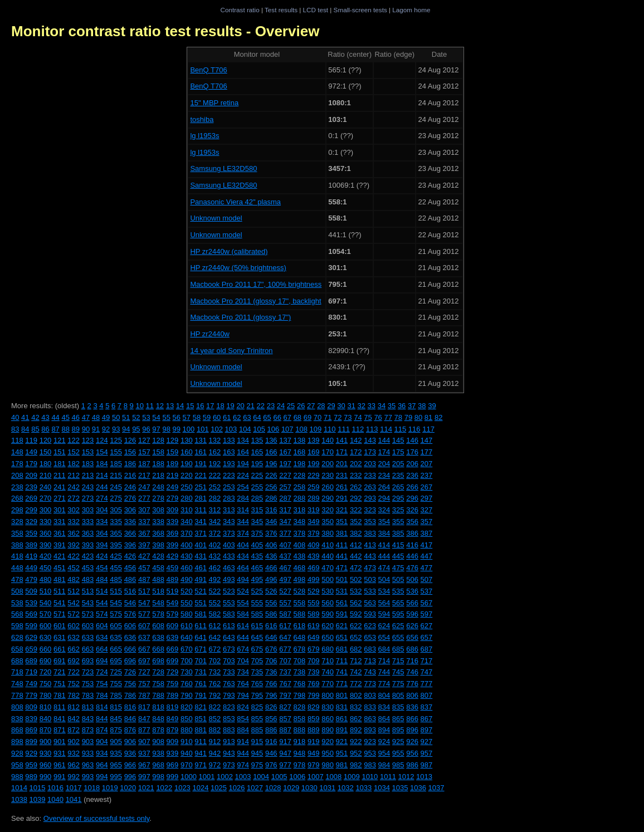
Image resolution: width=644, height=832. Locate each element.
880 (187, 730)
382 (356, 533)
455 (116, 568)
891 (342, 730)
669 (173, 649)
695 (116, 661)
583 (229, 614)
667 (144, 649)
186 (130, 464)
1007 (316, 777)
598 (17, 626)
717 (427, 661)
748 (17, 684)
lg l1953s (204, 136)
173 (370, 452)
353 (370, 522)
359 (31, 533)
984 (384, 765)
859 (314, 719)
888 (300, 730)
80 (418, 417)
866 (412, 719)
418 (17, 556)
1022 (164, 788)
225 (257, 475)
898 (17, 742)
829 (314, 707)
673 (229, 649)
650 (328, 637)
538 (17, 603)
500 (328, 579)
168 (300, 452)
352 (356, 522)
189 (173, 464)
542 (74, 603)
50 (116, 417)
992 (74, 777)
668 (158, 649)
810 (46, 707)
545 (116, 603)
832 (356, 707)
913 (229, 742)
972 (215, 765)
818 (158, 707)
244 (102, 487)
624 (384, 626)
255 (257, 487)
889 (314, 730)
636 (130, 637)
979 (314, 765)
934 (102, 753)
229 (314, 475)
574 (102, 614)
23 (271, 406)
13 (170, 406)
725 (116, 672)
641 (201, 637)
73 (348, 417)
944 (243, 753)
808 (17, 707)
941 (201, 753)
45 (65, 417)
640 (187, 637)
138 (300, 440)
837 (427, 707)
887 (285, 730)
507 (427, 579)
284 (243, 498)
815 (116, 707)
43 (45, 417)
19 (230, 406)
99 (177, 429)
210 (46, 475)
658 (17, 649)
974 (243, 765)
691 (60, 661)
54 (156, 417)
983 (370, 765)
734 (243, 672)
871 (60, 730)
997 (144, 777)
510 (46, 591)
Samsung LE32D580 (223, 168)
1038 (19, 799)
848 (158, 719)
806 (412, 695)
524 (243, 591)
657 (427, 637)
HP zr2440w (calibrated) (229, 251)
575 (116, 614)
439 (314, 556)
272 (74, 498)
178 (17, 464)
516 (130, 591)
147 (427, 440)
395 (116, 545)
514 (102, 591)
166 (271, 452)
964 (102, 765)
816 (130, 707)
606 (130, 626)
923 (370, 742)
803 (370, 695)
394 (102, 545)
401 (201, 545)
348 (300, 522)
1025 (219, 788)
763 (229, 684)
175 (398, 452)
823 (229, 707)
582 (215, 614)
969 (173, 765)
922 (356, 742)
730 (187, 672)
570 (46, 614)
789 (173, 695)
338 (158, 522)
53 (146, 417)
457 (144, 568)
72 (338, 417)
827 (285, 707)
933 (88, 753)
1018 (92, 788)
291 (342, 498)
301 (60, 510)
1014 (19, 788)
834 (384, 707)
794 (243, 695)
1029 (291, 788)
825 (257, 707)
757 (144, 684)
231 (342, 475)
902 (74, 742)
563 (370, 603)
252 (215, 487)
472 (356, 568)
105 (259, 429)
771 (342, 684)
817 (144, 707)
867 (427, 719)
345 (257, 522)
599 (31, 626)
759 (173, 684)
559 (314, 603)
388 (17, 545)
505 (398, 579)
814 (102, 707)
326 (412, 510)
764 (243, 684)
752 (74, 684)
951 (342, 753)
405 (257, 545)
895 (398, 730)
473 (370, 568)
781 (60, 695)
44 (55, 417)
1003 (243, 777)
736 (271, 672)
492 (215, 579)
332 (74, 522)
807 (427, 695)
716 (412, 661)
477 (427, 568)
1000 (189, 777)
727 (144, 672)
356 (412, 522)
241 (60, 487)
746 (412, 672)
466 (271, 568)
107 (287, 429)
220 (187, 475)
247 (144, 487)
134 (243, 440)
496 (271, 579)
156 (130, 452)
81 (428, 417)
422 (74, 556)
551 (201, 603)
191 (201, 464)
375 (257, 533)
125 (116, 440)
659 (31, 649)
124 (102, 440)
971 (201, 765)
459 (173, 568)
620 (328, 626)
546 (130, 603)
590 (328, 614)
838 (17, 719)
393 (88, 545)
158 (158, 452)
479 (31, 579)
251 (201, 487)
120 (46, 440)
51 (126, 417)
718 (17, 672)
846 (130, 719)
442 (356, 556)
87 (55, 429)
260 (328, 487)
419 (31, 556)
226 (271, 475)
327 (427, 510)
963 (88, 765)
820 (187, 707)
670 (187, 649)
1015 (38, 788)
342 (215, 522)
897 (427, 730)
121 (60, 440)
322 (356, 510)
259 (314, 487)
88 (65, 429)
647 (285, 637)
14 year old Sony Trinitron (231, 351)
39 (432, 406)
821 (201, 707)
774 (384, 684)
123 (88, 440)
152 (74, 452)
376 (271, 533)
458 (158, 568)
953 (370, 753)
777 (427, 684)
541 (60, 603)
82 (438, 417)
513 (88, 591)
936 (130, 753)
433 (229, 556)
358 (17, 533)
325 (398, 510)
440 (328, 556)
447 (427, 556)
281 (201, 498)
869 (31, 730)
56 (177, 417)
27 (311, 406)
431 (201, 556)
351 (342, 522)
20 (240, 406)
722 (74, 672)
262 (356, 487)
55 (166, 417)
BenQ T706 (208, 70)
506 (412, 579)
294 (384, 498)
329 (31, 522)
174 (384, 452)
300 (46, 510)
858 (300, 719)
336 (130, 522)
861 (342, 719)
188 (158, 464)
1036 (418, 788)
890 (328, 730)
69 (308, 417)
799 (314, 695)
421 (60, 556)
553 (229, 603)
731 (201, 672)
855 (257, 719)
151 (60, 452)
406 (271, 545)
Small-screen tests (360, 10)
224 (243, 475)
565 (398, 603)
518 (158, 591)
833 (370, 707)
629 (31, 637)
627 (427, 626)
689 (31, 661)
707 (285, 661)
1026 (237, 788)
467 (285, 568)
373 (229, 533)
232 (356, 475)
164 (243, 452)
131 (201, 440)
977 (285, 765)
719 (31, 672)
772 (356, 684)
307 (144, 510)
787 (144, 695)
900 (46, 742)
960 (46, 765)
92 (106, 429)
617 (285, 626)
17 (210, 406)
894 (384, 730)
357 (427, 522)
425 (116, 556)
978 (300, 765)
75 (368, 417)
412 (356, 545)
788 (158, 695)
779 (31, 695)
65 (267, 417)
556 (271, 603)
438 (300, 556)
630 (46, 637)
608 (158, 626)
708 (300, 661)
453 (88, 568)
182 (74, 464)
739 (314, 672)
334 (102, 522)
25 (291, 406)
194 (243, 464)
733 (229, 672)
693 (88, 661)
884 (243, 730)
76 (378, 417)
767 (285, 684)
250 (187, 487)
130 (187, 440)
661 (60, 649)
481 (60, 579)
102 (217, 429)
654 (384, 637)
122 (74, 440)
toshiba (202, 119)
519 (173, 591)
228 (300, 475)
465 (257, 568)
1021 (146, 788)
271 (60, 498)
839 (31, 719)
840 (46, 719)
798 (300, 695)
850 (187, 719)
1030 (309, 788)
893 (370, 730)
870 (46, 730)
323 (370, 510)
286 (271, 498)
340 (187, 522)
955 (398, 753)
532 (356, 591)
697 (144, 661)
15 (190, 406)
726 (130, 672)
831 (342, 707)
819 (173, 707)
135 (257, 440)
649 (314, 637)
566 (412, 603)
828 (300, 707)
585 (257, 614)
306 (130, 510)
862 (356, 719)
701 (201, 661)
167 (285, 452)
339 (173, 522)
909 (173, 742)
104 (245, 429)
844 (102, 719)
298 (17, 510)
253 (229, 487)
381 (342, 533)
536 (412, 591)
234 (384, 475)
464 (243, 568)
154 (102, 452)
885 (257, 730)
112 (358, 429)
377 (285, 533)
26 (301, 406)
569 (31, 614)
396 (130, 545)
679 (314, 649)
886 (271, 730)
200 (328, 464)
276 (130, 498)
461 (201, 568)
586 (271, 614)
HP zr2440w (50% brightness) (238, 268)
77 (388, 417)
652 (356, 637)
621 (342, 626)
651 (342, 637)
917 (285, 742)
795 (257, 695)
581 (201, 614)
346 (271, 522)
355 (398, 522)
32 (362, 406)
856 (271, 719)
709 (314, 661)
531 (342, 591)
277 (144, 498)
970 (187, 765)
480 (46, 579)
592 (356, 614)
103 (231, 429)
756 (130, 684)
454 (102, 568)
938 (158, 753)
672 (215, 649)
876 (130, 730)
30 (341, 406)
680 (328, 649)
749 (31, 684)
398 (158, 545)
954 (384, 753)
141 (342, 440)
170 (328, 452)
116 (414, 429)
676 (271, 649)
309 (173, 510)
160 (187, 452)
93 (116, 429)
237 (427, 475)
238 (17, 487)
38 (422, 406)
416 (412, 545)
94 (126, 429)
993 (88, 777)
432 (215, 556)
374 (243, 533)
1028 (273, 788)
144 (384, 440)
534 (384, 591)
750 (46, 684)
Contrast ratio (240, 10)
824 (243, 707)
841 (60, 719)
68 (297, 417)
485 (116, 579)
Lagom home (411, 10)
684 (384, 649)
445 (398, 556)
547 (144, 603)
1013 (424, 777)
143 (370, 440)
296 (412, 498)
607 (144, 626)
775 (398, 684)
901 (60, 742)
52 (136, 417)
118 (17, 440)
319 (314, 510)
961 (60, 765)
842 (74, 719)
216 (130, 475)
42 (35, 417)
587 (285, 614)
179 (31, 464)
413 (370, 545)
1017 (74, 788)
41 (25, 417)
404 (243, 545)
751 (60, 684)
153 (88, 452)
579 (173, 614)
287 (285, 498)
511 (60, 591)
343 (229, 522)
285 (257, 498)
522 (215, 591)
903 (88, 742)
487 (144, 579)
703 (229, 661)
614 (243, 626)
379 (314, 533)
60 (217, 417)
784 (102, 695)
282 (215, 498)
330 (46, 522)
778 (17, 695)
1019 (110, 788)
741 (342, 672)
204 (384, 464)
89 (76, 429)
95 (136, 429)
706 (271, 661)
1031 (327, 788)
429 (173, 556)
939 (173, 753)
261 (342, 487)
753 (88, 684)
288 (300, 498)
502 (356, 579)
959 (31, 765)
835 (398, 707)
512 (74, 591)
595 (398, 614)
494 (243, 579)
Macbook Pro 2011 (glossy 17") (240, 317)
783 (88, 695)
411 (342, 545)
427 (144, 556)
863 (370, 719)
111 (344, 429)
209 (31, 475)
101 (203, 429)
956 (412, 753)
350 (328, 522)
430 (187, 556)
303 (88, 510)
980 (328, 765)
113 (372, 429)
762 (215, 684)
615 (257, 626)
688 (17, 661)
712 (356, 661)
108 (301, 429)
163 (229, 452)
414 (384, 545)
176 (412, 452)
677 (285, 649)
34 (382, 406)
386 (412, 533)
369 (173, 533)
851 (201, 719)
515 (116, 591)
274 (102, 498)
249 (173, 487)
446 (412, 556)
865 (398, 719)
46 (76, 417)
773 (370, 684)
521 (201, 591)
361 (60, 533)
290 (328, 498)
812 (74, 707)
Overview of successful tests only (97, 818)
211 (60, 475)
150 (46, 452)
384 (384, 533)
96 (146, 429)
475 (398, 568)
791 (201, 695)
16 (200, 406)
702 (215, 661)
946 (271, 753)
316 (271, 510)
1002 (225, 777)
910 (187, 742)
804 (384, 695)
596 (412, 614)
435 (257, 556)
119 (31, 440)
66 (277, 417)
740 (328, 672)
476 (412, 568)
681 (342, 649)
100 (189, 429)
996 (130, 777)
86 (45, 429)
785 (116, 695)
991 (60, 777)
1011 (388, 777)
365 (116, 533)
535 (398, 591)
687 (427, 649)
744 (384, 672)
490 (187, 579)
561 (342, 603)
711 (342, 661)
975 (257, 765)
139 (314, 440)
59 (207, 417)
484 (102, 579)
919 (314, 742)
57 (187, 417)
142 (356, 440)
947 (285, 753)
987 (427, 765)
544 (102, 603)
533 (370, 591)
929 (31, 753)
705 (257, 661)
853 (229, 719)
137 (285, 440)
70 (318, 417)
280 (187, 498)
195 (257, 464)
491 (201, 579)
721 (60, 672)
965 (116, 765)
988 (17, 777)
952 (356, 753)
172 (356, 452)
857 (285, 719)
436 (271, 556)
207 (427, 464)
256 (271, 487)
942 (215, 753)
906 (130, 742)
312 (215, 510)
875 (116, 730)
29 (331, 406)
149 (31, 452)
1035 (400, 788)
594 (384, 614)
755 (116, 684)
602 (74, 626)
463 (229, 568)
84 (25, 429)
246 (130, 487)
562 (356, 603)
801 (342, 695)
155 (116, 452)
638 (158, 637)
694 (102, 661)
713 (370, 661)
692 (74, 661)
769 (314, 684)
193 (229, 464)
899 (31, 742)
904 (102, 742)
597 (427, 614)
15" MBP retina (214, 103)
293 (370, 498)
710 (328, 661)
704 (243, 661)
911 (201, 742)
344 (243, 522)
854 (243, 719)
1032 (346, 788)
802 (356, 695)
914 (243, 742)
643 (229, 637)
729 (173, 672)
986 (412, 765)
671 (201, 649)
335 (116, 522)
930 (46, 753)
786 (130, 695)
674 (243, 649)
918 (300, 742)
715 (398, 661)
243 (88, 487)
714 (384, 661)
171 (342, 452)
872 (74, 730)
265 (398, 487)
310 (187, 510)
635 (116, 637)
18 (220, 406)
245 (116, 487)
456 (130, 568)
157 (144, 452)
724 (102, 672)
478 (17, 579)
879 (173, 730)
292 (356, 498)
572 (74, 614)
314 (243, 510)
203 (370, 464)
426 (130, 556)
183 (88, 464)
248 (158, 487)
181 (60, 464)
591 (342, 614)
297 (427, 498)
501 (342, 579)
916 (271, 742)
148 (17, 452)
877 (144, 730)
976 (271, 765)
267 (427, 487)
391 (60, 545)
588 (300, 614)
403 (229, 545)
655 (398, 637)
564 (384, 603)
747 (427, 672)
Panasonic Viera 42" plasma (235, 202)
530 (328, 591)
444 (384, 556)
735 (257, 672)
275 (116, 498)
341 (201, 522)
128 (158, 440)
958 (17, 765)
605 (116, 626)
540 (46, 603)
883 (229, 730)
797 (285, 695)
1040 (55, 799)
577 (144, 614)
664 (102, 649)
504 (384, 579)
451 (60, 568)
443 (370, 556)
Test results (281, 10)
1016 (55, 788)
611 (201, 626)
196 (271, 464)
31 (351, 406)
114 (386, 429)
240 (46, 487)
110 (330, 429)
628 (17, 637)
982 (356, 765)
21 (250, 406)
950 (328, 753)
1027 (255, 788)
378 (300, 533)
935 (116, 753)
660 (46, 649)
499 (314, 579)
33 (372, 406)
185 (116, 464)
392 (74, 545)
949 (314, 753)
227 (285, 475)
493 (229, 579)
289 (314, 498)
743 (370, 672)
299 (31, 510)
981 (342, 765)
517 (144, 591)
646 (271, 637)
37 (412, 406)
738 (300, 672)
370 (187, 533)
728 (158, 672)
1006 (297, 777)
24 (281, 406)
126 (130, 440)
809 (31, 707)
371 (201, 533)
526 (271, 591)
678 (300, 649)
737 (285, 672)
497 (285, 579)
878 (158, 730)
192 (215, 464)
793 (229, 695)
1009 (352, 777)
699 (173, 661)
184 (102, 464)
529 (314, 591)
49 (106, 417)
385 (398, 533)
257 (285, 487)
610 (187, 626)
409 (314, 545)
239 (31, 487)
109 (316, 429)
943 (229, 753)
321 (342, 510)
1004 (261, 777)
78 (398, 417)
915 (257, 742)
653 (370, 637)
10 (139, 406)
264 (384, 487)
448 (17, 568)
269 (31, 498)
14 (180, 406)
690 (46, 661)
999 (173, 777)
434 (243, 556)
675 (257, 649)
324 (384, 510)
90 (86, 429)
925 (398, 742)
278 (158, 498)
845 (116, 719)
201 (342, 464)
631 (60, 637)
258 (300, 487)
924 (384, 742)
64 (257, 417)
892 (356, 730)
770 (328, 684)
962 (74, 765)
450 (46, 568)
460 (187, 568)
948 (300, 753)
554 (243, 603)
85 (35, 429)
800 (328, 695)
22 (261, 406)
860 (328, 719)
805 (398, 695)
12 (160, 406)
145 (398, 440)
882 (215, 730)
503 (370, 579)
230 (328, 475)
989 (31, 777)
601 (60, 626)
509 (31, 591)
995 (116, 777)
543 (88, 603)
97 (156, 429)
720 (46, 672)
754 (102, 684)
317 (285, 510)
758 (158, 684)
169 (314, 452)
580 (187, 614)
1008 (333, 777)
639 (173, 637)
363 (88, 533)
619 (314, 626)
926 (412, 742)
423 (88, 556)
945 (257, 753)
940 (187, 753)
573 (88, 614)
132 (215, 440)
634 (102, 637)
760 (187, 684)
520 (187, 591)
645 (257, 637)
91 (96, 429)
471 (342, 568)
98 (166, 429)
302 (74, 510)
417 (427, 545)
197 (285, 464)
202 (356, 464)
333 (88, 522)
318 (300, 510)
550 (187, 603)
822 (215, 707)
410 (328, 545)
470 (328, 568)
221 (201, 475)
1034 (382, 788)
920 (328, 742)
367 (144, 533)
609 (173, 626)
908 (158, 742)
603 (88, 626)
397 (144, 545)
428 (158, 556)
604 (102, 626)
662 (74, 649)
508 (17, 591)
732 (215, 672)
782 (74, 695)
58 (197, 417)
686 (412, 649)
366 (130, 533)
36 (402, 406)
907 (144, 742)
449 (31, 568)
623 (370, 626)
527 (285, 591)
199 (314, 464)
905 (116, 742)
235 (398, 475)
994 (102, 777)
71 (328, 417)
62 (237, 417)
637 (144, 637)
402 (215, 545)
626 (412, 626)
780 (46, 695)
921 (342, 742)
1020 (128, 788)
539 (31, 603)
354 (384, 522)
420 (46, 556)
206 (412, 464)
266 (412, 487)
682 (356, 649)
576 (130, 614)
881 (201, 730)
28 (321, 406)
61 (227, 417)
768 (300, 684)
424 (102, 556)
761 (201, 684)
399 (173, 545)
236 (412, 475)
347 (285, 522)
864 (384, 719)
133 (229, 440)
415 (398, 545)
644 (243, 637)
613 (229, 626)
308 (158, 510)
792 (215, 695)
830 (328, 707)
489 (173, 579)
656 (412, 637)
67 (287, 417)
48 (96, 417)
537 (427, 591)
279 (173, 498)
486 (130, 579)
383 (370, 533)
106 (274, 429)
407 (285, 545)
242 (74, 487)
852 (215, 719)
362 (74, 533)
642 (215, 637)
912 (215, 742)
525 (257, 591)
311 (201, 510)
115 (401, 429)
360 (46, 533)
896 (412, 730)
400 (187, 545)
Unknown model (216, 218)
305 (116, 510)
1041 (74, 799)
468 (300, 568)
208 (17, 475)
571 (60, 614)
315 (257, 510)
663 (88, 649)
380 (328, 533)
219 (173, 475)
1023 (182, 788)
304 (102, 510)
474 (384, 568)
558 (300, 603)
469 (314, 568)
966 (130, 765)
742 (356, 672)
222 (215, 475)
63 (247, 417)
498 (300, 579)
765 (257, 684)
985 (398, 765)
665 (116, 649)
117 (428, 429)
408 (300, 545)
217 (144, 475)
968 (158, 765)
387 (427, 533)
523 (229, 591)
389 (31, 545)
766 (271, 684)
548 (158, 603)
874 (102, 730)
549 (173, 603)
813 (88, 707)
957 (427, 753)
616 (271, 626)
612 (215, 626)
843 (88, 719)
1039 (38, 799)
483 (88, 579)
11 (150, 406)
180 (46, 464)
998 (158, 777)
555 (257, 603)
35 (392, 406)
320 (328, 510)
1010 (370, 777)
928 (17, 753)
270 (46, 498)
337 (144, 522)
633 (88, 637)
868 (17, 730)
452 (74, 568)
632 (74, 637)
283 (229, 498)
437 (285, 556)
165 (257, 452)
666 (130, 649)
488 (158, 579)
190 (187, 464)
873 (88, 730)
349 (314, 522)
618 (300, 626)
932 (74, 753)
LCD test (316, 10)
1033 (364, 788)
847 (144, 719)
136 (271, 440)
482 (74, 579)
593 (370, 614)
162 (215, 452)
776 (412, 684)
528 (300, 591)
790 (187, 695)
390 (46, 545)
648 (300, 637)
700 (187, 661)
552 (215, 603)
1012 (406, 777)
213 (88, 475)
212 (74, 475)
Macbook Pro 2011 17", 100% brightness (256, 284)
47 (86, 417)
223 (229, 475)
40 (15, 417)
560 (328, 603)
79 (408, 417)
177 (427, 452)
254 (243, 487)
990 (46, 777)
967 (144, 765)
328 (17, 522)
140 (328, 440)
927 (427, 742)
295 (398, 498)
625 (398, 626)
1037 (436, 788)
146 (412, 440)
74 (358, 417)
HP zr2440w (210, 334)
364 (102, 533)
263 (370, 487)
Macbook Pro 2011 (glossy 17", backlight (255, 301)
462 (215, 568)
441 (342, 556)
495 (257, 579)
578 (158, 614)
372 (215, 533)
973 (229, 765)
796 (271, 695)
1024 (200, 788)
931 (60, 753)
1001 (206, 777)
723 (88, 672)
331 (60, 522)
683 (370, 649)
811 (60, 707)
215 (116, 475)
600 (46, 626)
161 (201, 452)
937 (144, 753)
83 (15, 429)
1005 (279, 777)
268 (17, 498)
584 (243, 614)
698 (158, 661)
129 (173, 440)
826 (271, 707)
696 (130, 661)
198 (300, 464)
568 (17, 614)
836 (412, 707)
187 (144, 464)
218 (158, 475)
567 (427, 603)
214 (102, 475)
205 (398, 464)
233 (370, 475)
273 (88, 498)
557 (285, 603)
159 (173, 452)
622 (356, 626)
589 (314, 614)
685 (398, 649)
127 (144, 440)
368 (158, 533)
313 (229, 510)
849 (173, 719)
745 (398, 672)
